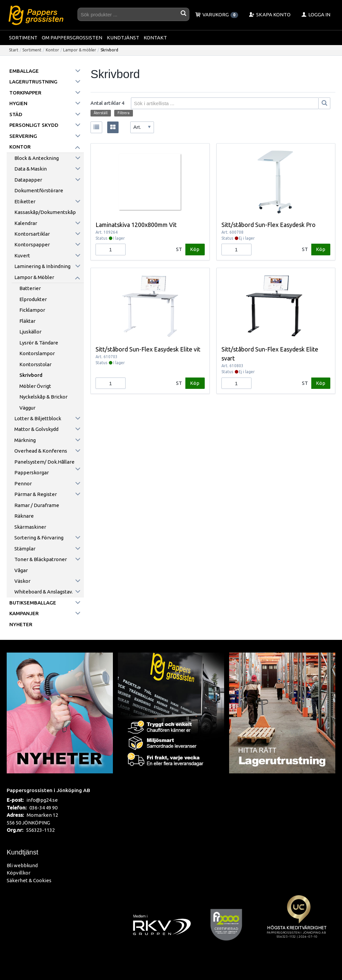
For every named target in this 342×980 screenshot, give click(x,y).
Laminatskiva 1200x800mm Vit (136, 225)
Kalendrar (26, 223)
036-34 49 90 (43, 808)
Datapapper (28, 180)
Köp (195, 249)
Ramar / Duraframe (37, 505)
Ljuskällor (30, 332)
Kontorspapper (32, 244)
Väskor (22, 581)
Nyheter (21, 624)
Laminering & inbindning (42, 266)
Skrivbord (31, 375)
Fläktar (27, 321)
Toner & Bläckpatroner (41, 559)
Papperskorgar (32, 472)
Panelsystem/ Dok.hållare (44, 462)
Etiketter (25, 201)
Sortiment (23, 38)
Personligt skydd (34, 125)
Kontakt (155, 38)
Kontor (52, 50)
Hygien (18, 103)
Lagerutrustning (33, 82)
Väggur (27, 408)
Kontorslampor (37, 353)
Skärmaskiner (30, 527)
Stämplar (25, 549)
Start (14, 50)
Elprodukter (33, 299)
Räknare (24, 516)
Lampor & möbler (80, 50)
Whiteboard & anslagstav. (44, 592)
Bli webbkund (22, 865)
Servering (23, 136)
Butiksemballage (33, 603)
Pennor (23, 483)
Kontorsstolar (35, 364)
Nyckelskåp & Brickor (43, 397)
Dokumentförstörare (39, 190)
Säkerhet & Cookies (29, 880)
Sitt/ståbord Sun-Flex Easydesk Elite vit (148, 349)
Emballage (24, 71)
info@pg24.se (42, 800)
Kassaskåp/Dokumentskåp (45, 212)
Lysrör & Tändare (39, 343)
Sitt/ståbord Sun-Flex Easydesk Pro (269, 225)
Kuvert (22, 256)
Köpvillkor (19, 873)
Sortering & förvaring (39, 538)
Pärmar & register (36, 494)
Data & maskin (31, 169)
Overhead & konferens (41, 451)
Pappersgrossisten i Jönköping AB (48, 790)
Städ (16, 114)
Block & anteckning (37, 158)
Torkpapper (25, 93)
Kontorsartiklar (32, 234)
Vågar (21, 570)
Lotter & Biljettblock (38, 418)
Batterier (30, 288)
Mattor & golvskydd (36, 429)
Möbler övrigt (35, 386)
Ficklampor (32, 310)
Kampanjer (24, 613)
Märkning (25, 440)
